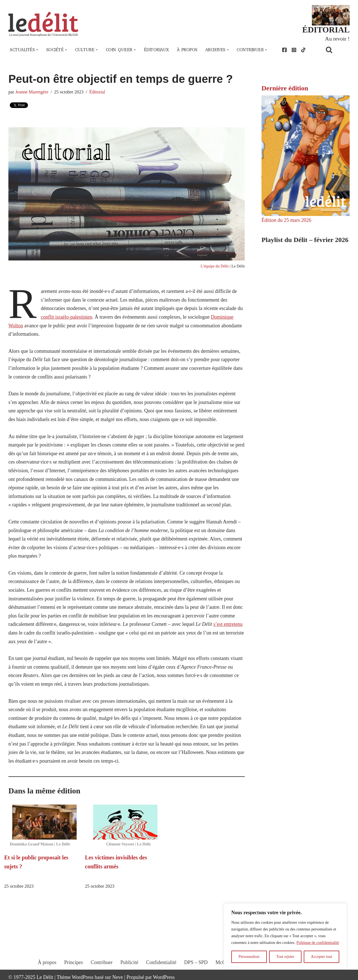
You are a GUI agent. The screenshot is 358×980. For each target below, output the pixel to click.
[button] (37, 50)
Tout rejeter (285, 957)
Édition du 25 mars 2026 (286, 220)
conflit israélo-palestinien (66, 317)
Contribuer (102, 962)
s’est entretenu (228, 624)
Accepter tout (322, 957)
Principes (74, 962)
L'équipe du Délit (215, 266)
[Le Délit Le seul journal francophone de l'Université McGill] (43, 24)
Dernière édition (285, 88)
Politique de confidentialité (318, 943)
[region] (285, 936)
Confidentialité (161, 962)
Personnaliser (249, 957)
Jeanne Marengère (32, 92)
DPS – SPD (196, 962)
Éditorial (97, 92)
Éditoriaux (156, 50)
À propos (187, 50)
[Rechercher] (336, 50)
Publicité (129, 962)
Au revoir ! (337, 39)
